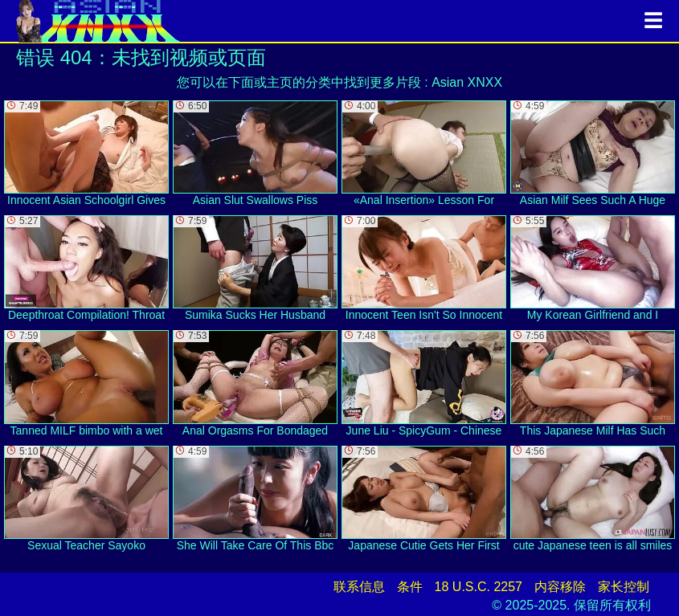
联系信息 (359, 587)
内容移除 (560, 587)
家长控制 (624, 587)
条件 (410, 587)
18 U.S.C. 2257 (479, 587)
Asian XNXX (467, 82)
